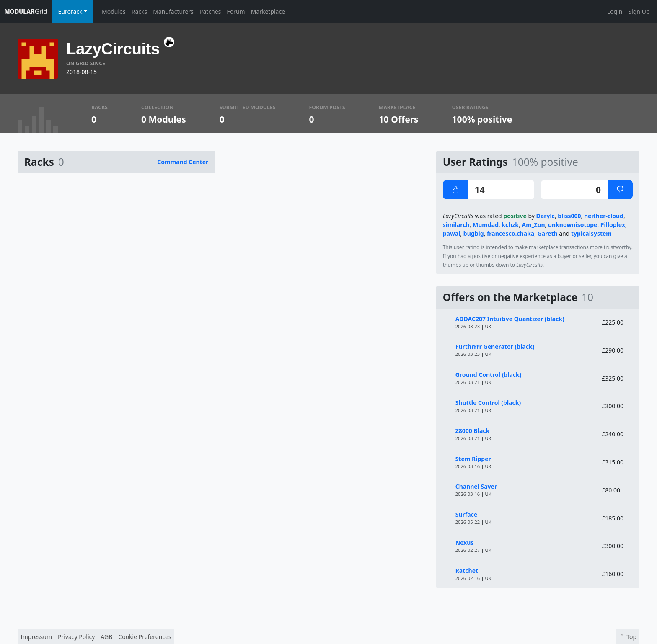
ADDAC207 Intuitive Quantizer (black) (510, 319)
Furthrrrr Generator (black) (495, 346)
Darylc (546, 216)
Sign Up (639, 12)
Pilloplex (613, 225)
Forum (236, 12)
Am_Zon (533, 225)
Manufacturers (173, 12)
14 (464, 190)
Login (615, 12)
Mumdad (486, 225)
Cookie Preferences (145, 637)
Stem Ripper (473, 459)
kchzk (510, 225)
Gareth (548, 233)
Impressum (36, 637)
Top (628, 637)
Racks (139, 12)
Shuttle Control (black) (488, 403)
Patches (210, 12)
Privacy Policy (76, 637)
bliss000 (569, 216)
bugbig (474, 233)
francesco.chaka (511, 233)
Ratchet (467, 571)
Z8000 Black (473, 431)
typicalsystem (591, 233)
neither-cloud (604, 216)
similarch (456, 225)
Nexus (465, 542)
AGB (106, 637)
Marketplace (268, 12)
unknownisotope (573, 225)
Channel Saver (476, 486)
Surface (466, 514)
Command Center (183, 162)
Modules (114, 12)
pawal (452, 233)
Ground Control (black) (489, 375)
